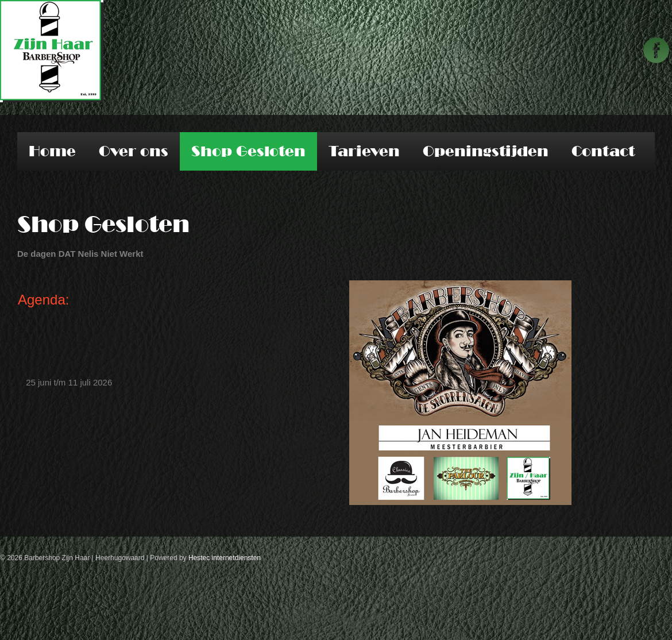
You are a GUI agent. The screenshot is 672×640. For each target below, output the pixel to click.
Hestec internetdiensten (225, 558)
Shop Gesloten (248, 151)
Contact (603, 151)
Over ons (134, 151)
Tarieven (364, 151)
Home (52, 151)
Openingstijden (486, 151)
